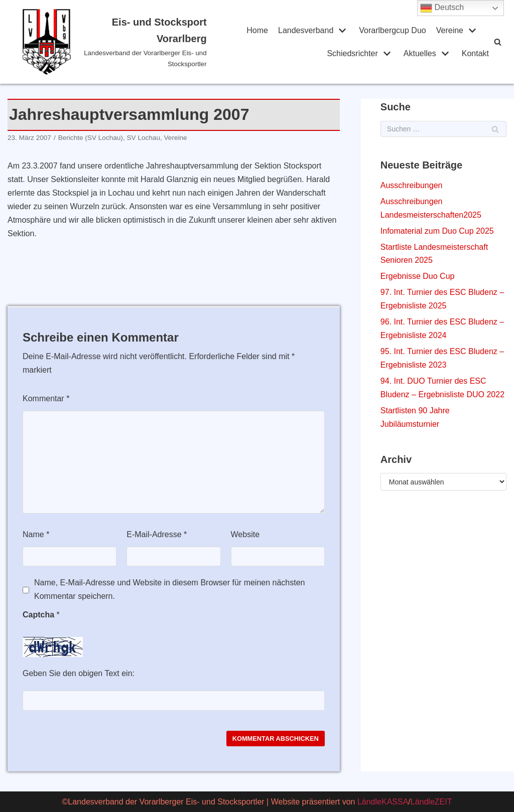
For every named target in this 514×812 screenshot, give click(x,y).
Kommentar (46, 398)
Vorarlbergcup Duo (392, 30)
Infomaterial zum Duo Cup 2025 (437, 231)
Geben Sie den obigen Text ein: (79, 673)
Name (36, 534)
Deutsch (442, 8)
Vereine (176, 138)
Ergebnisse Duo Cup (418, 276)
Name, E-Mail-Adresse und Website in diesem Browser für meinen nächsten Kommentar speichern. (170, 589)
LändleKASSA (383, 802)
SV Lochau (143, 138)
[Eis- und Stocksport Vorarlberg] (115, 42)
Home (257, 30)
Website (245, 534)
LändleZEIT (431, 802)
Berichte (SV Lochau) (91, 138)
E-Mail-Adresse (157, 534)
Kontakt (475, 53)
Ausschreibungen (412, 185)
